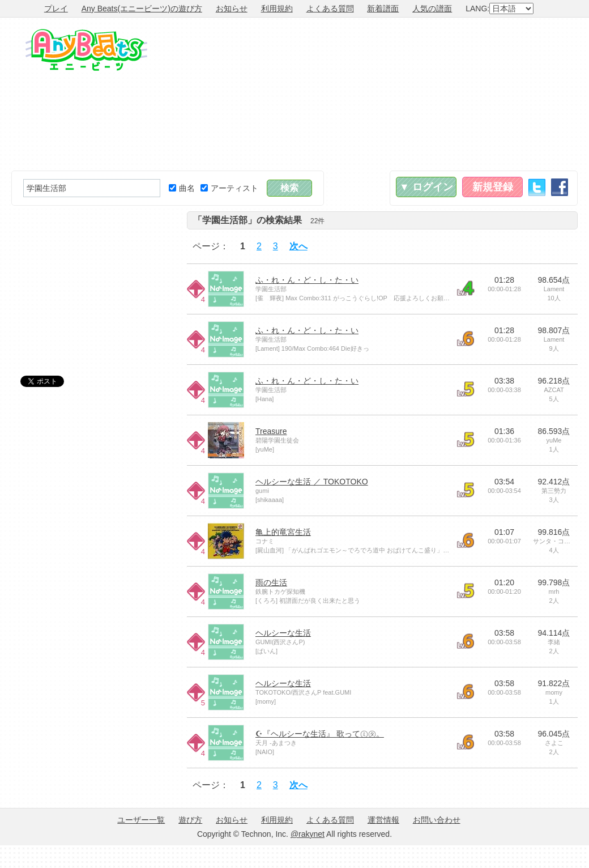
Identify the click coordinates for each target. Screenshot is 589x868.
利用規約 (277, 8)
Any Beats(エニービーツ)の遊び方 (142, 8)
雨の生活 (271, 582)
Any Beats (86, 50)
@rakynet (308, 834)
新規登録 (493, 187)
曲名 (182, 188)
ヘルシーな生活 (283, 633)
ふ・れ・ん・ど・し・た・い (307, 280)
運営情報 (383, 820)
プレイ (56, 8)
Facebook (560, 187)
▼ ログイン (426, 187)
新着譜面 (383, 8)
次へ (298, 246)
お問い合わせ (437, 820)
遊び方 (190, 820)
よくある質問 (330, 8)
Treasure (271, 431)
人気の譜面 (432, 8)
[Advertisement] (504, 94)
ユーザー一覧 (141, 820)
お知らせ (232, 8)
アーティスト (229, 188)
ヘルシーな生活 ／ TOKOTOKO (312, 482)
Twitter (537, 187)
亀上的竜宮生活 (283, 532)
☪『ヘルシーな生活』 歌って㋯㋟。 (320, 734)
